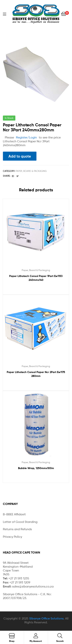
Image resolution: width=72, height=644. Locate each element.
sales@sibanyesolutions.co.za (33, 586)
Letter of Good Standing (20, 522)
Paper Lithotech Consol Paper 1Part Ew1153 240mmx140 (36, 278)
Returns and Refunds (17, 529)
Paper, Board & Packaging (31, 171)
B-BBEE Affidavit (14, 514)
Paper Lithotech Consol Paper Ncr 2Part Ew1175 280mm (36, 374)
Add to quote (20, 156)
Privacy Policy (12, 537)
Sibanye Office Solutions (46, 618)
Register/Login (26, 137)
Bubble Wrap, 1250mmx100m (36, 468)
